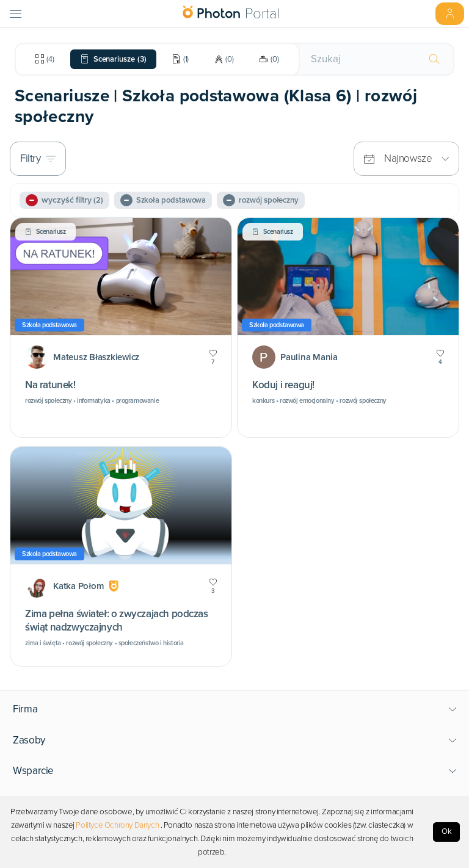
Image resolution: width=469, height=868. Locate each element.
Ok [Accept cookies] (447, 831)
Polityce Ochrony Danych (117, 825)
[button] (235, 709)
